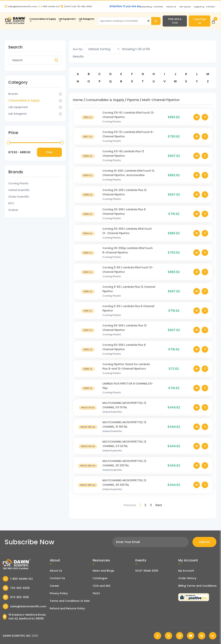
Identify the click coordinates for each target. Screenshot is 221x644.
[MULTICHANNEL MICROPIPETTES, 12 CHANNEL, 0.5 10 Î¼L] (88, 408)
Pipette (133, 100)
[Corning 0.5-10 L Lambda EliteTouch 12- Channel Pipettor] (88, 118)
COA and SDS (101, 586)
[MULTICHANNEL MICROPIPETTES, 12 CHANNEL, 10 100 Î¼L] (88, 428)
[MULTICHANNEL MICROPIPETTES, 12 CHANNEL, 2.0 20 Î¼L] (88, 447)
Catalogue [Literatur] (100, 578)
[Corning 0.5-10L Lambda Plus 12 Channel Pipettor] (88, 157)
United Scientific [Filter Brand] (19, 190)
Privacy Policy (59, 593)
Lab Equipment (67, 19)
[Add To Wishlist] (205, 118)
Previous (130, 505)
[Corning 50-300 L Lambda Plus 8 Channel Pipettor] (88, 350)
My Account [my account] (186, 571)
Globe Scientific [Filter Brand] (19, 197)
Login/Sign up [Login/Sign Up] (200, 21)
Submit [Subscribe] (204, 542)
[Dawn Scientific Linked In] (213, 636)
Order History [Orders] (187, 578)
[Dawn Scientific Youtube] (191, 636)
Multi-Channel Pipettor (161, 100)
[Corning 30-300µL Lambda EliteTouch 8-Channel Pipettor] (88, 253)
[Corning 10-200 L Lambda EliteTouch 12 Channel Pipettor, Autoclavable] (88, 176)
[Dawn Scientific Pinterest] (202, 636)
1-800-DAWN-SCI (49, 6)
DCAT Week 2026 (147, 571)
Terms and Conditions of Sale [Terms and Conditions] (70, 601)
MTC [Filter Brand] (11, 203)
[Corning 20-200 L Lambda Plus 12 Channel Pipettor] (88, 195)
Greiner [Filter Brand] (13, 210)
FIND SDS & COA (175, 21)
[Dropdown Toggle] (60, 94)
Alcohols (158, 7)
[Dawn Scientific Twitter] (169, 636)
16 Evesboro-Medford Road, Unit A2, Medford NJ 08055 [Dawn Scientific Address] (24, 617)
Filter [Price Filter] (49, 152)
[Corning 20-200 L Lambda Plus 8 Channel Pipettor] (88, 215)
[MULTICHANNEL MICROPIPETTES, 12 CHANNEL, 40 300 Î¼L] (88, 486)
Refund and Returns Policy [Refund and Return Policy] (67, 608)
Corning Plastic (112, 122)
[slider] (8, 143)
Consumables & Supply (43, 19)
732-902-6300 (16, 588)
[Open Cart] (213, 21)
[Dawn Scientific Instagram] (180, 636)
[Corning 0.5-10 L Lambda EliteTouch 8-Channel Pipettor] (88, 137)
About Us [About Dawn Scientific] (171, 7)
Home (78, 100)
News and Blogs (103, 571)
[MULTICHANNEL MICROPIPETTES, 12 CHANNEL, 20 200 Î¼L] (88, 466)
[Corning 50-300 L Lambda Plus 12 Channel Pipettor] (88, 331)
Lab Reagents (87, 19)
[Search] (156, 21)
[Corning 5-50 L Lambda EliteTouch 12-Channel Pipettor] (88, 273)
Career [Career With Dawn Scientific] (54, 586)
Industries (145, 7)
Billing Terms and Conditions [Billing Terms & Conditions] (197, 586)
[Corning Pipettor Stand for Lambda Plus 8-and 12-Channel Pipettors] (88, 369)
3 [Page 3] (151, 505)
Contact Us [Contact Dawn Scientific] (57, 578)
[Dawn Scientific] (15, 24)
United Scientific (112, 413)
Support (198, 7)
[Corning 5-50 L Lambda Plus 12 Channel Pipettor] (88, 292)
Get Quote (185, 7)
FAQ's (96, 593)
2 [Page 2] (145, 505)
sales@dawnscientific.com (21, 6)
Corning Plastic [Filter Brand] (18, 183)
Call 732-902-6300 (76, 6)
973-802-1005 (16, 597)
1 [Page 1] (140, 505)
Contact (210, 7)
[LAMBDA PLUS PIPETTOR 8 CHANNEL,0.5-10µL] (88, 389)
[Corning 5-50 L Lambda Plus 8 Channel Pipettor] (88, 311)
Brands (13, 94)
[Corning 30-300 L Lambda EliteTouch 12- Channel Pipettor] (88, 234)
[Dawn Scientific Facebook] (157, 636)
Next (159, 505)
